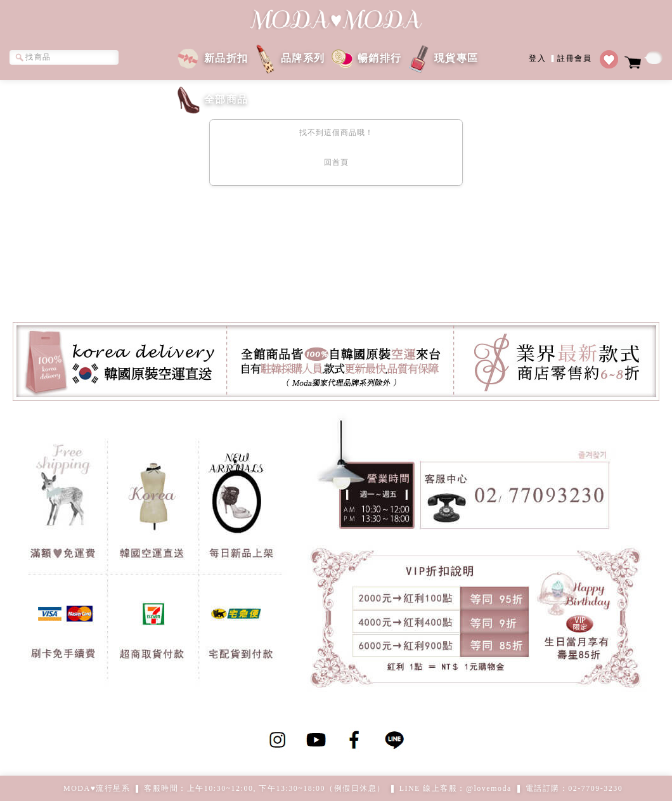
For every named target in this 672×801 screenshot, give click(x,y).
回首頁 (336, 162)
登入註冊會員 (560, 57)
